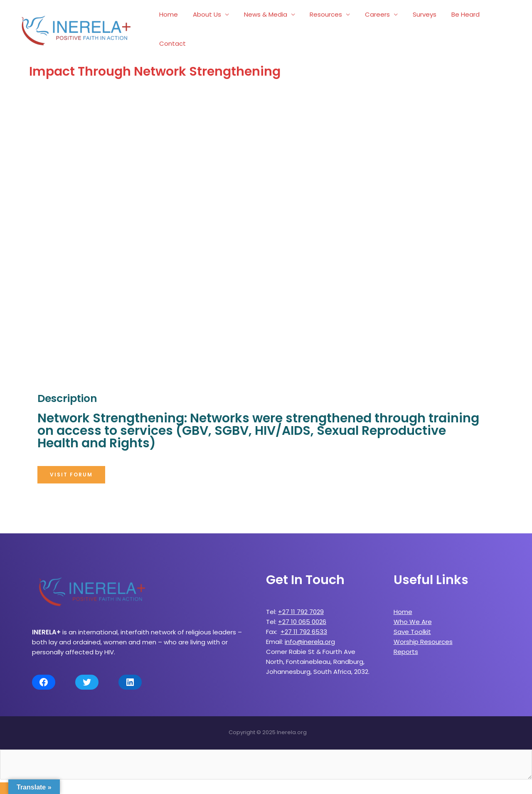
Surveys (420, 26)
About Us (212, 26)
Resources (326, 26)
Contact (498, 26)
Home (176, 26)
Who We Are (413, 616)
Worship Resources (423, 636)
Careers (375, 26)
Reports (406, 646)
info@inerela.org (310, 636)
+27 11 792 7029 (301, 606)
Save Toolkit (412, 626)
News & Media (268, 26)
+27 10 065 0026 (302, 616)
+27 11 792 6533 (304, 626)
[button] (71, 469)
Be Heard (458, 26)
